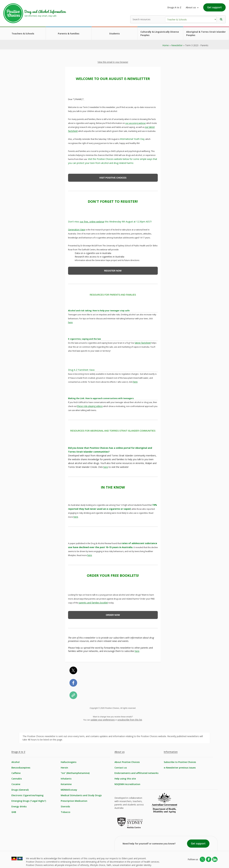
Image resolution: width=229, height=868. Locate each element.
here (70, 322)
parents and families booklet (93, 601)
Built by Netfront (139, 862)
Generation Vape (77, 229)
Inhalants (66, 777)
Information (171, 750)
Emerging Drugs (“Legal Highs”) (29, 799)
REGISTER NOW (113, 270)
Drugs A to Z (174, 7)
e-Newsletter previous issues (180, 766)
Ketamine (66, 783)
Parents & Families (69, 34)
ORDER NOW (113, 613)
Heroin (64, 766)
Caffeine (16, 771)
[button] (221, 19)
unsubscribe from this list (130, 718)
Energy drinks (19, 805)
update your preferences (103, 718)
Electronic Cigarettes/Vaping (27, 794)
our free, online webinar (92, 221)
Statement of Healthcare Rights (96, 862)
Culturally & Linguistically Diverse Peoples (160, 33)
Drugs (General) (20, 788)
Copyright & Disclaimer (49, 862)
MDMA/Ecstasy (69, 788)
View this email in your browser (113, 62)
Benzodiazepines (21, 766)
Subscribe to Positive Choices (180, 760)
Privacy (70, 862)
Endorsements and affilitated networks (136, 771)
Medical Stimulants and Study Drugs (81, 794)
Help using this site (125, 777)
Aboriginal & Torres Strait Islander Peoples (206, 33)
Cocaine (16, 783)
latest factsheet (143, 342)
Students (114, 34)
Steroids (65, 805)
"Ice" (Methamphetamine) (75, 771)
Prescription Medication (74, 799)
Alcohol (16, 760)
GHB (14, 810)
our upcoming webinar (136, 123)
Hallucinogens (69, 760)
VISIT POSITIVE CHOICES (113, 177)
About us (120, 750)
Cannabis (17, 777)
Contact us (121, 766)
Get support (214, 7)
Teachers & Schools (23, 34)
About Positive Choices (127, 760)
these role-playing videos (90, 405)
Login (122, 862)
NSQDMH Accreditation (127, 783)
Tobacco (66, 810)
